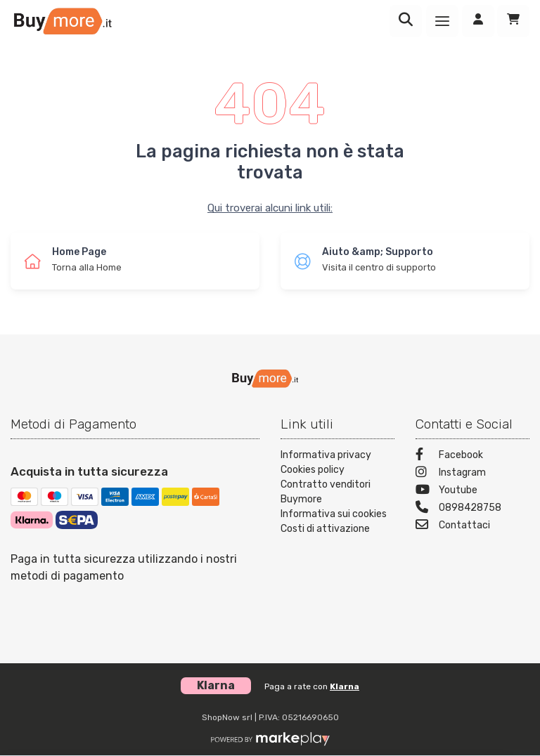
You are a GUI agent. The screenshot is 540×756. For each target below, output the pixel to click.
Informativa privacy (326, 455)
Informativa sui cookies (334, 514)
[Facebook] (472, 456)
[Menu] (442, 21)
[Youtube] (472, 491)
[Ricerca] (406, 21)
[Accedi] (478, 21)
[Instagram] (472, 474)
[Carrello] (513, 21)
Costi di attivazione (325, 529)
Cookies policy (313, 470)
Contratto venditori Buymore (326, 492)
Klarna (345, 686)
